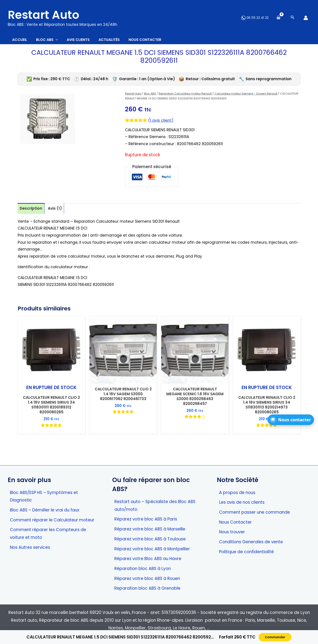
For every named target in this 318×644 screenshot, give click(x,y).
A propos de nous (237, 493)
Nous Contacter (235, 522)
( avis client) (162, 123)
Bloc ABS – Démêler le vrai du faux (45, 510)
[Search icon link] (293, 18)
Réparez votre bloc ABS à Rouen (147, 578)
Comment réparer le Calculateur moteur (52, 520)
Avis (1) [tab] (57, 211)
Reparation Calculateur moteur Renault (185, 96)
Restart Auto (44, 15)
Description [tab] (32, 211)
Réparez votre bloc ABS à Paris (146, 519)
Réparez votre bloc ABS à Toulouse (150, 539)
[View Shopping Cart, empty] (278, 18)
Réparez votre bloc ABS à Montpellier (152, 549)
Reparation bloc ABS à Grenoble (147, 588)
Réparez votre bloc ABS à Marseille (150, 529)
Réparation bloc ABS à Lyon (143, 569)
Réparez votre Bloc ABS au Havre (148, 559)
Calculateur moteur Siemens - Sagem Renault (246, 96)
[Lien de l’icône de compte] (306, 18)
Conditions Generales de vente (251, 542)
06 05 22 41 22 (255, 18)
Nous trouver (232, 532)
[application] (62, 41)
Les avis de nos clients (242, 502)
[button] (291, 420)
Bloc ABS (150, 96)
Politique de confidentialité (246, 552)
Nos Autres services (30, 547)
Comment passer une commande (255, 512)
